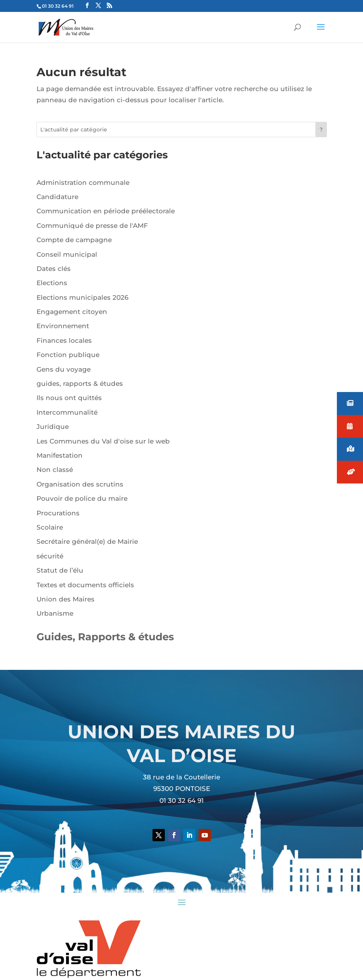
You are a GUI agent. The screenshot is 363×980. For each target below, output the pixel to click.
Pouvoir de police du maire (82, 498)
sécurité (50, 556)
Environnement (63, 326)
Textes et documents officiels (85, 585)
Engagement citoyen (72, 312)
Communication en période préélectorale (106, 211)
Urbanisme (55, 613)
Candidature (57, 197)
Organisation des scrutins (80, 484)
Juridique (53, 427)
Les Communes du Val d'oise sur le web (103, 441)
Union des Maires (65, 599)
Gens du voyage (64, 369)
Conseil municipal (67, 254)
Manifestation (60, 455)
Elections (52, 283)
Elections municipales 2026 (82, 297)
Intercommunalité (67, 412)
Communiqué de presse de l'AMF (92, 226)
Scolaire (50, 527)
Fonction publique (68, 355)
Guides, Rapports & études (105, 637)
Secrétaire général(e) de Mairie (87, 541)
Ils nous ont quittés (69, 398)
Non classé (55, 470)
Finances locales (64, 341)
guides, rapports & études (80, 384)
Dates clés (54, 269)
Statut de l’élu (60, 570)
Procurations (58, 513)
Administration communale (83, 183)
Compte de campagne (74, 240)
